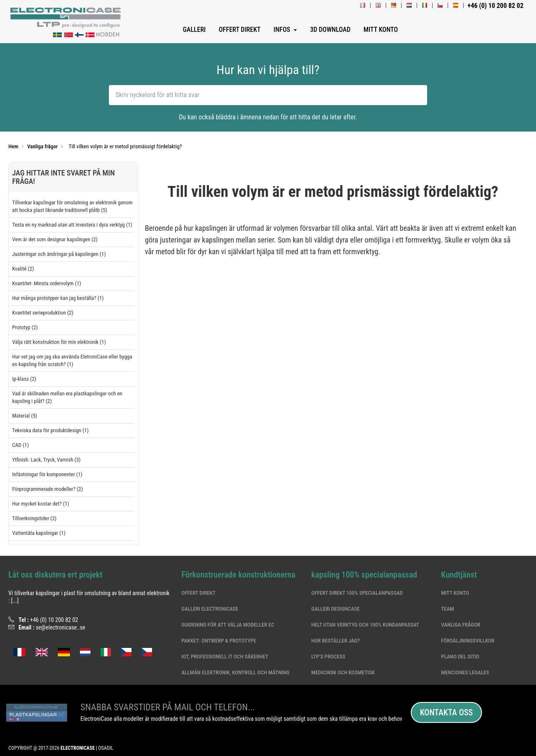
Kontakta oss (446, 712)
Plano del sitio (460, 657)
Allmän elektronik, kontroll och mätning (235, 672)
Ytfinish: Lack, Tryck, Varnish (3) (46, 460)
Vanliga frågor (461, 625)
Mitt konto (455, 593)
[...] (15, 601)
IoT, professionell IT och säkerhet (225, 657)
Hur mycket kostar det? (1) (41, 504)
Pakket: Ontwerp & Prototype (219, 641)
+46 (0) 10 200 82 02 (54, 620)
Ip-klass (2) (24, 379)
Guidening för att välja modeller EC (228, 625)
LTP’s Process (328, 657)
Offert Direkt (198, 593)
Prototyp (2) (25, 327)
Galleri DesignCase (335, 609)
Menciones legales (465, 672)
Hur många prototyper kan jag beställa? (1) (58, 298)
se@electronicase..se (60, 627)
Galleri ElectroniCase (210, 609)
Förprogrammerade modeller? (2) (48, 489)
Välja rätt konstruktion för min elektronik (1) (59, 342)
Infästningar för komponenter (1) (47, 474)
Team (447, 609)
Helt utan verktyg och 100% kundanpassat (365, 625)
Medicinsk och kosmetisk (343, 672)
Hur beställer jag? (335, 641)
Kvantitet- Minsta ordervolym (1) (47, 283)
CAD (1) (21, 445)
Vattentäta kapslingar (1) (39, 533)
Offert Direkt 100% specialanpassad (357, 593)
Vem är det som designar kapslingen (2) (55, 239)
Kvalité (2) (23, 269)
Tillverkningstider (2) (34, 518)
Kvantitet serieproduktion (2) (43, 313)
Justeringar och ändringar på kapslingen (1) (59, 254)
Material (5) (25, 416)
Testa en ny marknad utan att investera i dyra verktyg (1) (72, 225)
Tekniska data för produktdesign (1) (50, 430)
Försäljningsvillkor (468, 641)
